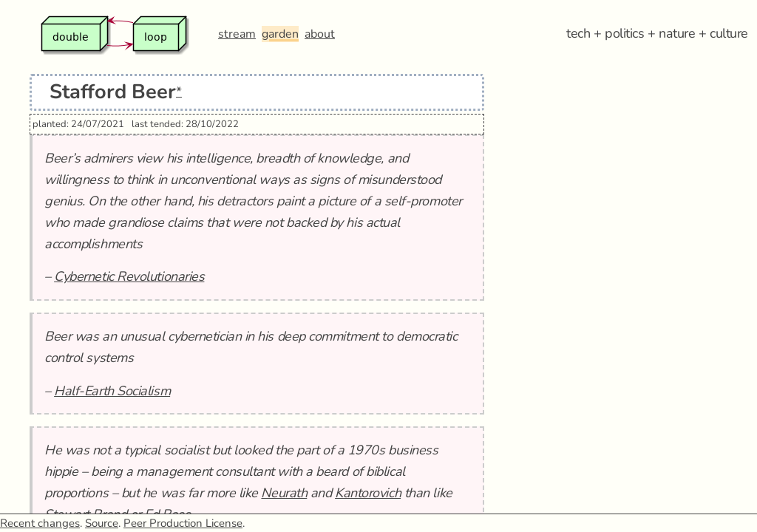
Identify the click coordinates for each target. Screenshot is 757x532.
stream (237, 34)
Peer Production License (183, 523)
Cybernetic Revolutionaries (129, 276)
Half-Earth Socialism (112, 391)
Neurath (284, 493)
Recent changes (40, 523)
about (320, 34)
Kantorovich (368, 493)
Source (102, 523)
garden (280, 34)
